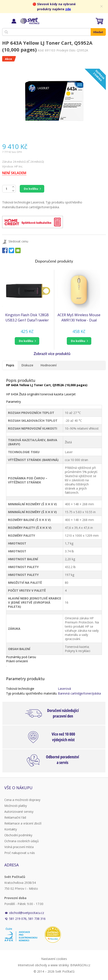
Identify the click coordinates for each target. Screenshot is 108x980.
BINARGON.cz (80, 965)
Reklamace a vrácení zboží (23, 823)
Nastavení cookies (54, 959)
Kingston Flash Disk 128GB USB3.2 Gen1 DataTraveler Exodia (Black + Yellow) (27, 318)
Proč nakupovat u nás (20, 853)
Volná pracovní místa (19, 847)
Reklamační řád (15, 817)
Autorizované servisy (19, 812)
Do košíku (31, 189)
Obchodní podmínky (18, 835)
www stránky (60, 965)
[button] (27, 341)
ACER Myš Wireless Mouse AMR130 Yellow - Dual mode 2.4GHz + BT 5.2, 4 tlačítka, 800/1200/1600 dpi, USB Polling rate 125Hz (79, 318)
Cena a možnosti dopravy (22, 800)
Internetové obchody (32, 965)
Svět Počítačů (29, 21)
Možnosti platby (16, 806)
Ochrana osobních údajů (22, 841)
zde (68, 9)
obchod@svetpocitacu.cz (27, 913)
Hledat (98, 32)
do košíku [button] (26, 341)
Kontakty (11, 829)
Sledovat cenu (18, 241)
